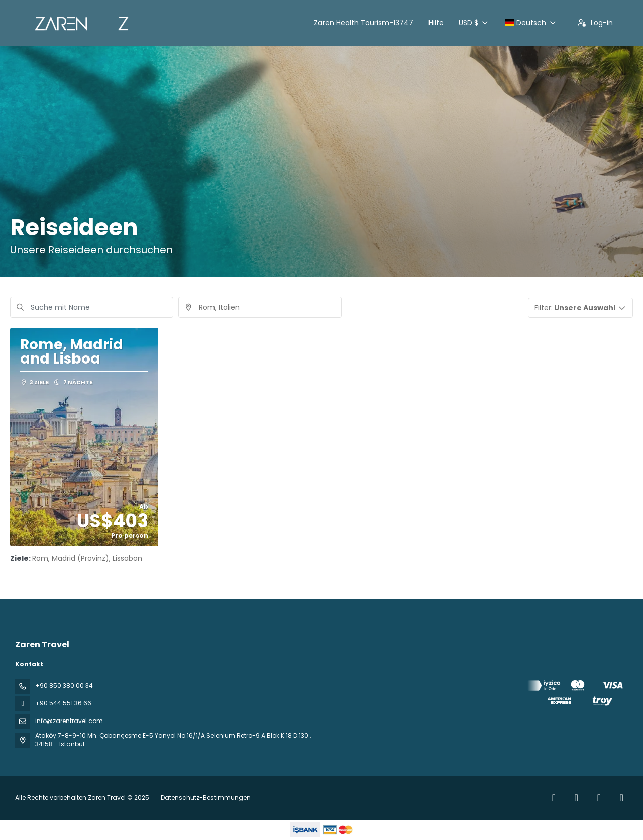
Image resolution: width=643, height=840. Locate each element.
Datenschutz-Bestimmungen (206, 798)
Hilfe (436, 23)
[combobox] (260, 307)
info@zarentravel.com (69, 721)
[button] (581, 308)
